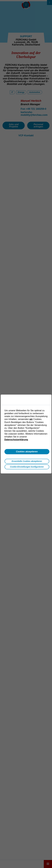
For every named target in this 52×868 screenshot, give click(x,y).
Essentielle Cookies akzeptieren (27, 461)
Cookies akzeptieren (27, 452)
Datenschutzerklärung (16, 440)
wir (31, 419)
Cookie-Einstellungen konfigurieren (27, 467)
